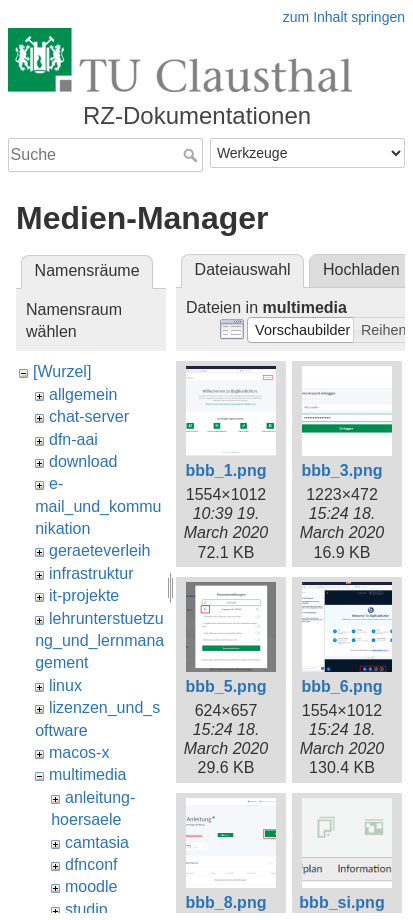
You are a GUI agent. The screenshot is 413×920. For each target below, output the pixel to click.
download (83, 461)
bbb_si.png (341, 902)
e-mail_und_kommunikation (98, 506)
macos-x (79, 752)
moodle (91, 886)
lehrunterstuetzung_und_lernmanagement (99, 641)
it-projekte (84, 595)
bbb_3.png (342, 470)
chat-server (89, 416)
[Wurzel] (62, 371)
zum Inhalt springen (344, 17)
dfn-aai (73, 439)
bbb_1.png (226, 470)
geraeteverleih (99, 550)
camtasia (97, 842)
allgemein (83, 394)
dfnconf (91, 864)
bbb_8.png (226, 902)
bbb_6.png (342, 686)
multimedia (87, 774)
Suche (192, 155)
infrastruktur (91, 573)
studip (86, 909)
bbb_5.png (226, 686)
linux (65, 685)
